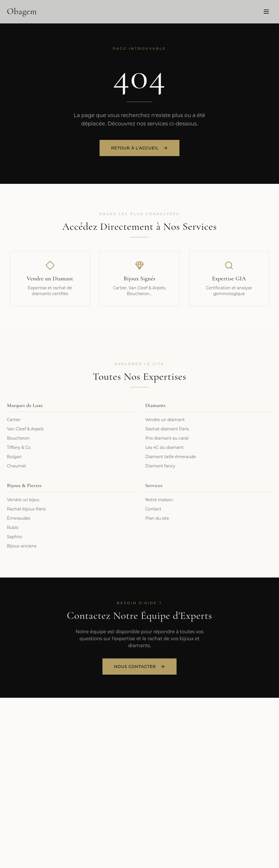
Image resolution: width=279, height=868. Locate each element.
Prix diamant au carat (167, 438)
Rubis (13, 528)
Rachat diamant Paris (167, 429)
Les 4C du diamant (164, 447)
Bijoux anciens (22, 546)
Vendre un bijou (23, 500)
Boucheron (18, 438)
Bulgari (14, 457)
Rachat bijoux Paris (26, 509)
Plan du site (157, 518)
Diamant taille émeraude (171, 457)
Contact (153, 509)
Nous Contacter (139, 667)
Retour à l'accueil (139, 149)
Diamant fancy (160, 466)
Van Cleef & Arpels (25, 429)
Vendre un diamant (165, 420)
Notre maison (159, 500)
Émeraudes (19, 518)
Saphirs (14, 537)
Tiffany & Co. (19, 447)
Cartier (14, 420)
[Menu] (266, 11)
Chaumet (16, 466)
